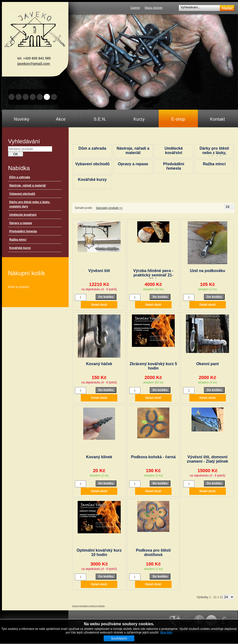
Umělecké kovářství (23, 215)
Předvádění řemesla (23, 231)
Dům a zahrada (20, 177)
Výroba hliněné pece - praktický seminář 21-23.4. (153, 275)
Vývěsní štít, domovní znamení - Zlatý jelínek (208, 459)
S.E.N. (100, 119)
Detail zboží (99, 305)
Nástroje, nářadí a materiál (27, 185)
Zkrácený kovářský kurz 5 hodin (153, 366)
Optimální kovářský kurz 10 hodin (99, 552)
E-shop (178, 119)
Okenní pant (207, 364)
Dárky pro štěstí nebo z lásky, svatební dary (214, 153)
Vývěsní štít (99, 271)
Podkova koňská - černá (153, 457)
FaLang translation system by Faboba (88, 606)
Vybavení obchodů (22, 194)
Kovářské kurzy (20, 248)
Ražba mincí (18, 240)
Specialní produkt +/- (109, 208)
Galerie (135, 8)
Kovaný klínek (99, 457)
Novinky (21, 119)
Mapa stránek (154, 8)
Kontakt (217, 119)
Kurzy (139, 119)
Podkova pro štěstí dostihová (153, 552)
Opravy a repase (21, 223)
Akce (61, 119)
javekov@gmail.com (34, 64)
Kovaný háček (99, 364)
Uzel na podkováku (207, 271)
